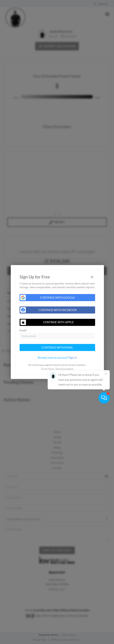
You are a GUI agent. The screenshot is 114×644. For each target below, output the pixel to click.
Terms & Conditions (64, 369)
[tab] (57, 358)
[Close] (106, 610)
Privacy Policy (48, 369)
